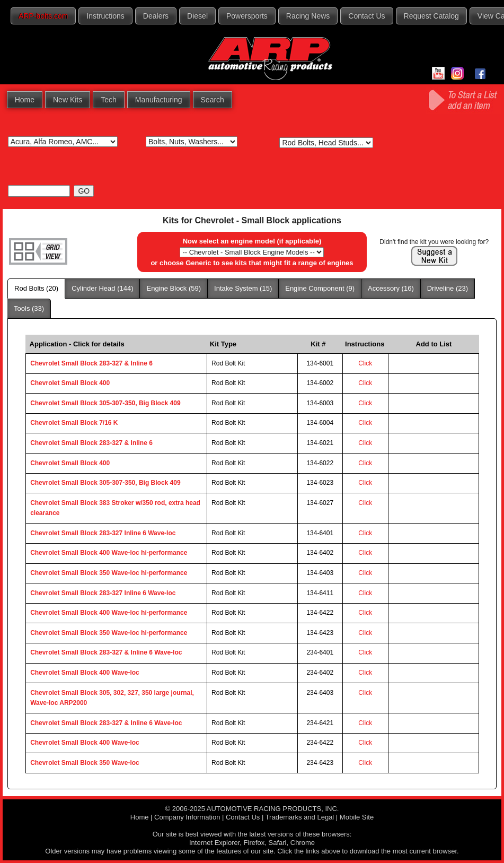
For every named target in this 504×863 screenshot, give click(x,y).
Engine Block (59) (174, 288)
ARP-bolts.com (43, 16)
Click (365, 363)
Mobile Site (357, 817)
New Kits (68, 100)
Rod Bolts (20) (36, 288)
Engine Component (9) (320, 288)
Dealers (156, 16)
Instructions (105, 16)
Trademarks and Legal (300, 817)
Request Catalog (431, 16)
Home (25, 100)
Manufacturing (159, 100)
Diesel (197, 16)
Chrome (303, 843)
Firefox (254, 843)
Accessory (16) (391, 288)
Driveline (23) (448, 288)
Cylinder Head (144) (102, 288)
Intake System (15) (243, 288)
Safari (278, 843)
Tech (109, 100)
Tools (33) (29, 308)
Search (213, 100)
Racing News (308, 16)
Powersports (247, 16)
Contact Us (366, 16)
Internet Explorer (214, 843)
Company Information (187, 817)
